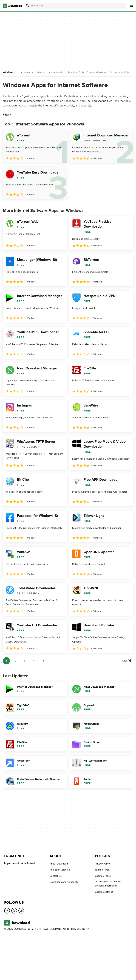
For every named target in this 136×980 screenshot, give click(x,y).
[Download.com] (12, 6)
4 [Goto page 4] (34, 661)
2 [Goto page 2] (16, 661)
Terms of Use (102, 870)
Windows (9, 72)
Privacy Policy (102, 864)
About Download (59, 864)
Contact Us (56, 876)
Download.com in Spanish (64, 882)
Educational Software (97, 72)
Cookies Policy (103, 876)
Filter (8, 115)
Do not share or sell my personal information (108, 884)
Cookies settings (104, 892)
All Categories (28, 72)
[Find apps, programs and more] (76, 6)
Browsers (42, 72)
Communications (57, 72)
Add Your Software (60, 870)
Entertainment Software (121, 72)
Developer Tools (76, 72)
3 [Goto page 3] (25, 661)
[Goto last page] (127, 661)
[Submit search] (28, 6)
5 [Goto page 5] (43, 661)
